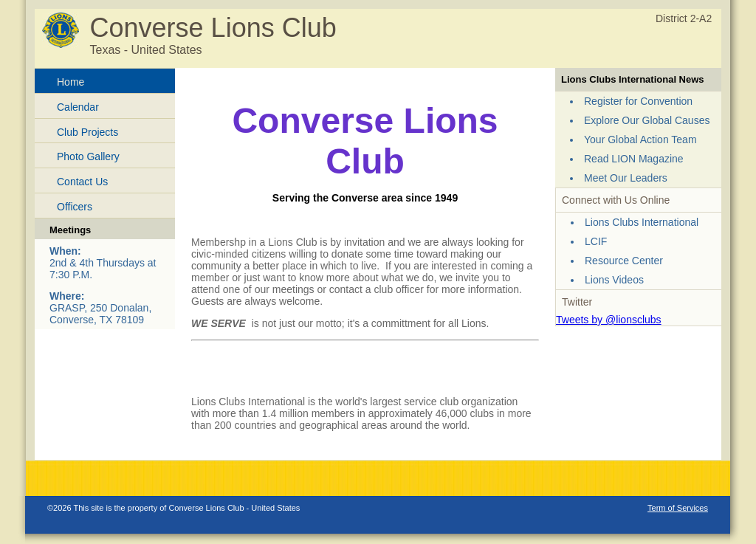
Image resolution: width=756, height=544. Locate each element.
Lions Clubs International (642, 222)
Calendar (78, 107)
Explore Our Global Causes (647, 120)
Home (71, 82)
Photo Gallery (88, 156)
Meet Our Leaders (626, 178)
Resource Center (624, 261)
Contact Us (82, 182)
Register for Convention (638, 101)
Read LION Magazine (634, 159)
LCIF (596, 241)
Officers (75, 207)
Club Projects (87, 132)
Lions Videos (614, 280)
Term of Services (678, 508)
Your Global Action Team (640, 140)
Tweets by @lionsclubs (609, 320)
